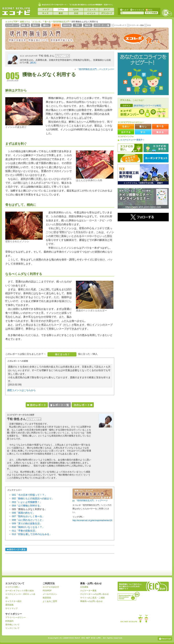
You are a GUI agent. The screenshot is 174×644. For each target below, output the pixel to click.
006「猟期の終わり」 (23, 513)
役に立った (62, 354)
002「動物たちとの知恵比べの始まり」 (33, 498)
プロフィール (62, 56)
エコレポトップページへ (13, 26)
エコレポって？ (119, 26)
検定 (61, 13)
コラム (61, 10)
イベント (91, 13)
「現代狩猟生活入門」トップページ (91, 500)
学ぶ (78, 26)
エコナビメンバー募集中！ (132, 140)
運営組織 (9, 605)
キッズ (45, 13)
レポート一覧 (60, 405)
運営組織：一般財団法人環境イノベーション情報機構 (129, 596)
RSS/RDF (47, 591)
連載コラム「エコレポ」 (31, 22)
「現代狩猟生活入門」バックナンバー (95, 69)
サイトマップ (137, 10)
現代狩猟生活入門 (61, 22)
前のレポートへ (37, 405)
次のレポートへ (83, 405)
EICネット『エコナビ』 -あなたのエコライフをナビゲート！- (16, 11)
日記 (76, 13)
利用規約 (9, 621)
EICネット (167, 13)
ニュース (91, 10)
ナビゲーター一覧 (102, 26)
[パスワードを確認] (152, 106)
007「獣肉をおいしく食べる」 (28, 516)
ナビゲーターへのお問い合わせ (94, 594)
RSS (149, 10)
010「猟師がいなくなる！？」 (28, 527)
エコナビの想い (130, 148)
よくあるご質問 (50, 601)
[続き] (33, 63)
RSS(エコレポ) (148, 26)
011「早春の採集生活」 (25, 531)
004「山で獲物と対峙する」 (27, 506)
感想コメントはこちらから (21, 390)
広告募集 (84, 587)
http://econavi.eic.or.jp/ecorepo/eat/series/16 (92, 520)
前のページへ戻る (16, 550)
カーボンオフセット (156, 158)
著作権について (12, 625)
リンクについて (12, 628)
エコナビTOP (11, 22)
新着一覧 (25, 26)
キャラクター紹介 (13, 601)
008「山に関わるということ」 (28, 520)
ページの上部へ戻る (165, 639)
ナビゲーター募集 (135, 26)
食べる (48, 22)
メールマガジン (50, 594)
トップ (45, 10)
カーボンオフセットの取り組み (20, 591)
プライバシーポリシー (15, 617)
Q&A (76, 10)
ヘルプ (124, 10)
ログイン (126, 105)
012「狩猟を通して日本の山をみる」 (32, 534)
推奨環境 (47, 598)
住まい (36, 26)
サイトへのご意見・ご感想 (92, 598)
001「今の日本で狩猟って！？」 (29, 495)
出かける (67, 26)
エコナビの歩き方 (156, 148)
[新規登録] (138, 106)
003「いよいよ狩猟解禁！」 (27, 502)
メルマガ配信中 (130, 158)
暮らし (46, 26)
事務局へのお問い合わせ (91, 601)
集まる (88, 26)
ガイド (107, 10)
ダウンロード (107, 13)
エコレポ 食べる (142, 40)
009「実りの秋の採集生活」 (27, 523)
